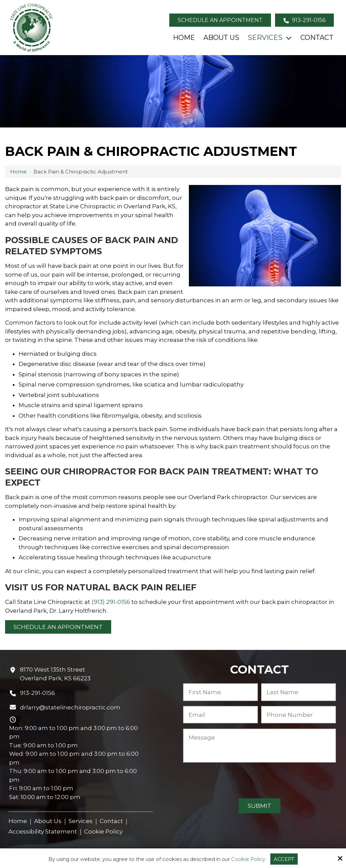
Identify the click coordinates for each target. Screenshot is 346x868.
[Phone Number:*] (299, 715)
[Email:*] (220, 715)
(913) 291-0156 (111, 602)
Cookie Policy (248, 859)
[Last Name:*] (299, 692)
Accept (284, 859)
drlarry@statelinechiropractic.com (70, 707)
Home (18, 172)
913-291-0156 (304, 20)
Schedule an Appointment (220, 20)
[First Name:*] (220, 692)
